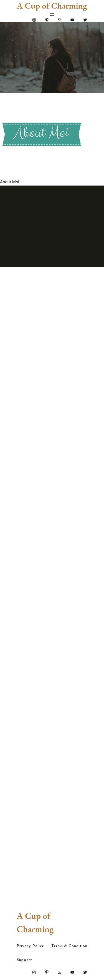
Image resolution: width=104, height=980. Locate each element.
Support (24, 960)
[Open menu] (52, 14)
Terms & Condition (69, 946)
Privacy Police (30, 946)
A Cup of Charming (52, 6)
